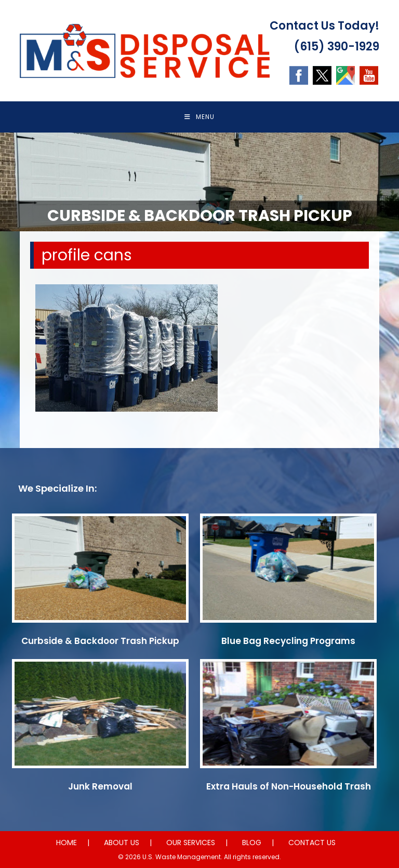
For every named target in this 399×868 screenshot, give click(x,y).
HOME (66, 843)
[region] (199, 182)
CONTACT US (312, 843)
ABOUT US (122, 843)
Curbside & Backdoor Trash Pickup (100, 641)
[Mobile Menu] (199, 117)
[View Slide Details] (199, 182)
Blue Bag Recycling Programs (288, 641)
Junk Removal (100, 786)
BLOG (252, 843)
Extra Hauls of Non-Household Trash (289, 786)
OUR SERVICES (191, 843)
